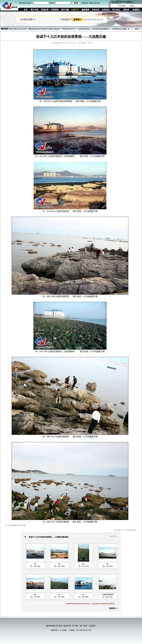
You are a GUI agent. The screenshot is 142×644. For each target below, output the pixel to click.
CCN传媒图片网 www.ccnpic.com (63, 43)
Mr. (35, 564)
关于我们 (75, 626)
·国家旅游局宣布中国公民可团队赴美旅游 (44, 29)
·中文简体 (122, 6)
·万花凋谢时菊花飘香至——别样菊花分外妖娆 (109, 29)
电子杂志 (116, 10)
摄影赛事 (85, 10)
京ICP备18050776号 (84, 630)
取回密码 (85, 3)
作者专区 (96, 10)
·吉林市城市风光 (84, 29)
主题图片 (93, 626)
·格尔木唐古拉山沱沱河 (18, 29)
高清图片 (136, 10)
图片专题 (65, 10)
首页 (26, 10)
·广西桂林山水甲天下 (69, 29)
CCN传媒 (63, 630)
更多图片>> (113, 608)
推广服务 (84, 626)
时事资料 (55, 10)
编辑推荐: (5, 29)
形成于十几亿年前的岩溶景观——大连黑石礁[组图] (49, 537)
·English (132, 6)
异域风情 (45, 10)
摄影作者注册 (95, 3)
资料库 (126, 10)
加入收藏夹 (127, 2)
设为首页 (119, 2)
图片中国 (34, 10)
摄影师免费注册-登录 (54, 626)
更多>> (138, 29)
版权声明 (67, 626)
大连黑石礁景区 (108, 595)
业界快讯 (106, 10)
